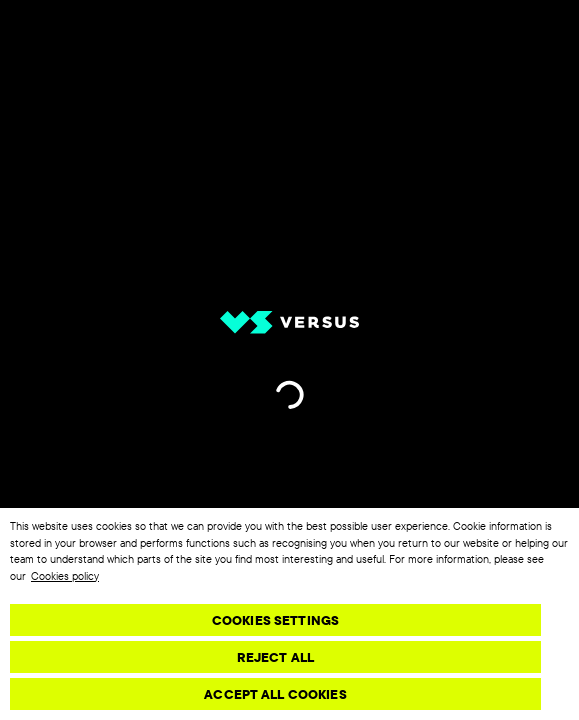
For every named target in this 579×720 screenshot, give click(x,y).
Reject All (275, 657)
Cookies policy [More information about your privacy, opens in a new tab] (65, 576)
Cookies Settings (275, 620)
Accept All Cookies (275, 694)
